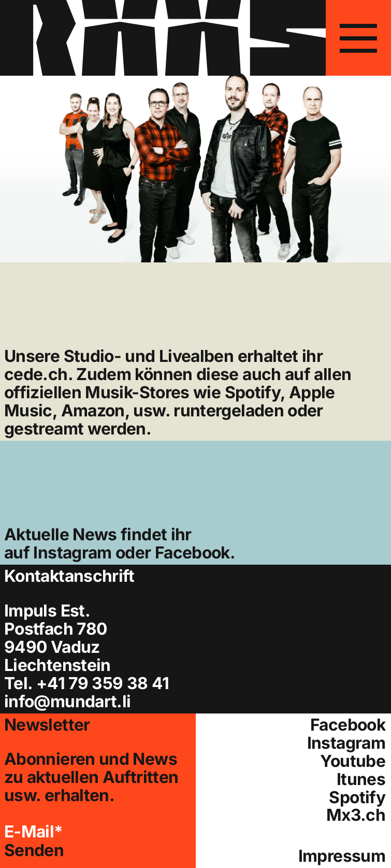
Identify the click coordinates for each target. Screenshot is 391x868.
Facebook (192, 552)
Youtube (353, 761)
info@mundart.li (67, 701)
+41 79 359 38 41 (103, 683)
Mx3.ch (356, 815)
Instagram (72, 552)
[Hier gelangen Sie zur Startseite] (163, 38)
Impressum (342, 856)
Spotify (357, 798)
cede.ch (36, 374)
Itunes (361, 780)
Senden (34, 851)
